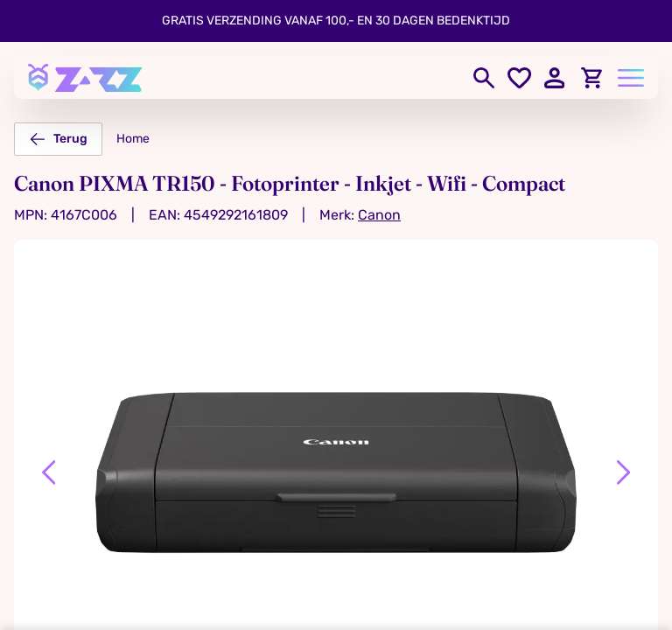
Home (133, 139)
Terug (58, 139)
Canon (379, 215)
